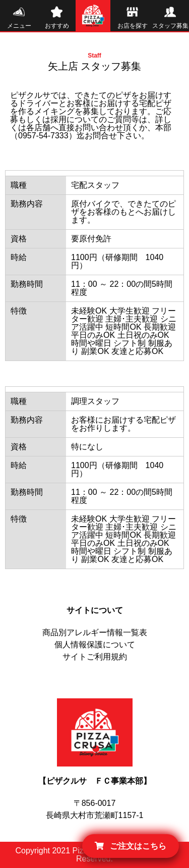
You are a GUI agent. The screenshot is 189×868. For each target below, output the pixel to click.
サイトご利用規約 (95, 657)
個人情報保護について (95, 645)
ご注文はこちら (131, 846)
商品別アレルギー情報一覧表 (95, 632)
